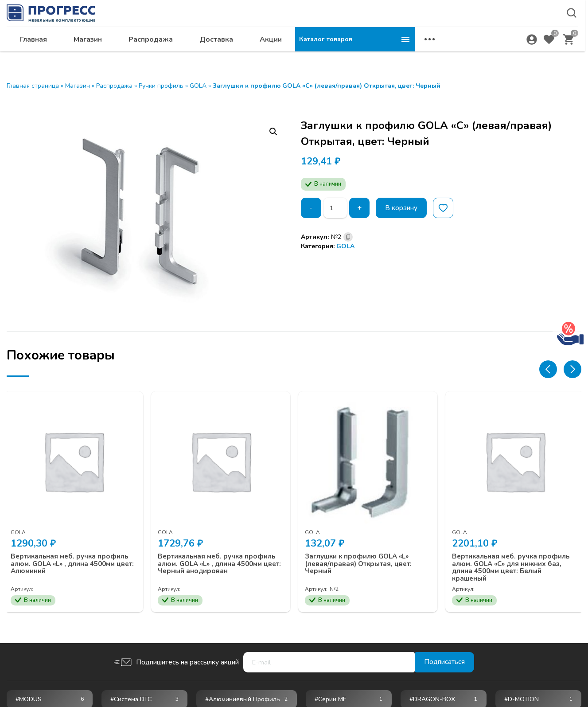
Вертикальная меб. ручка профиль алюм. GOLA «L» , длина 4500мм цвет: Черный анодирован (221, 559)
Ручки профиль (161, 86)
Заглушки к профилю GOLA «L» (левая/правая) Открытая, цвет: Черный (363, 559)
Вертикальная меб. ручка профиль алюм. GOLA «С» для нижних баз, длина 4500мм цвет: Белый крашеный (512, 563)
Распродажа (270, 51)
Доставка (336, 51)
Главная (153, 51)
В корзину (403, 208)
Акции (390, 51)
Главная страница (33, 86)
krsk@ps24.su (501, 29)
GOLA (198, 86)
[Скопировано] (348, 237)
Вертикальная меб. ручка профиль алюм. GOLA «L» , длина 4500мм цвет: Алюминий (70, 559)
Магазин (207, 51)
